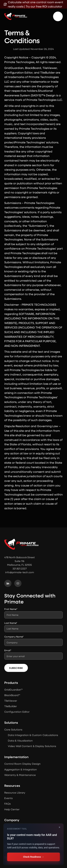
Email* (8, 650)
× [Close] (60, 827)
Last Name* (11, 623)
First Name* (11, 609)
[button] (58, 16)
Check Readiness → (33, 857)
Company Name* (14, 637)
